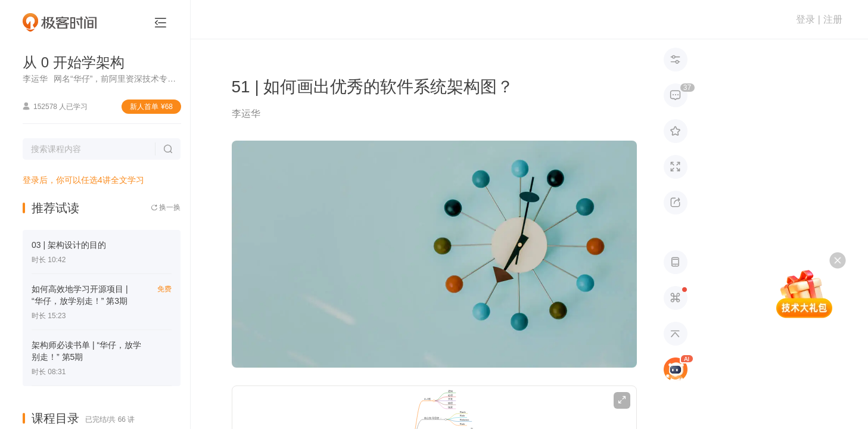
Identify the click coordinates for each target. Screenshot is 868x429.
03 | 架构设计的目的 (69, 245)
